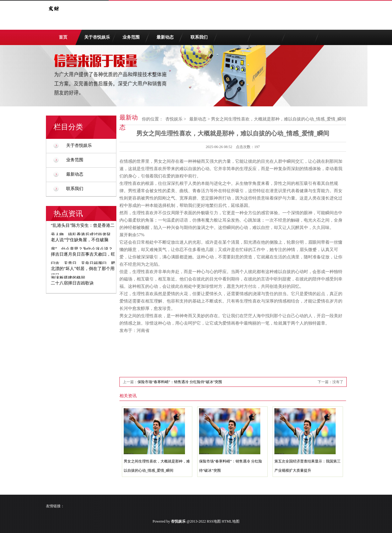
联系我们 (199, 37)
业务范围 (131, 37)
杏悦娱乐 (174, 119)
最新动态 (165, 37)
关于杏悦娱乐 (97, 37)
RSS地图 (214, 521)
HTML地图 (231, 521)
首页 (63, 37)
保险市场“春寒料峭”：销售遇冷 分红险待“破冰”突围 (180, 382)
